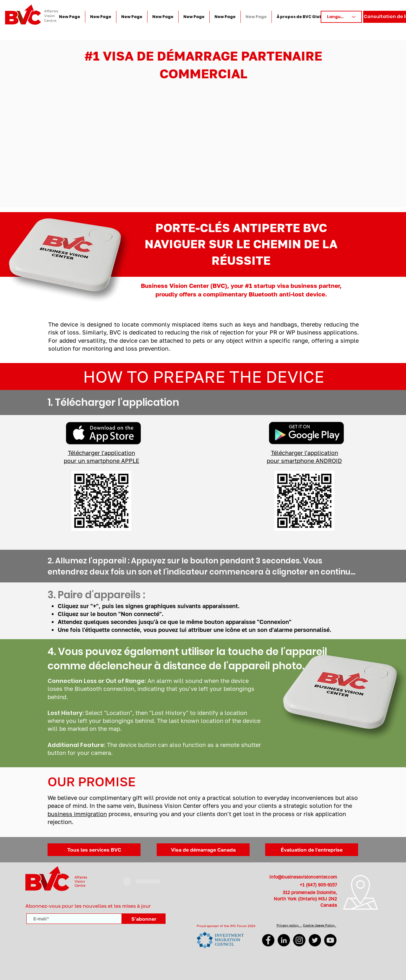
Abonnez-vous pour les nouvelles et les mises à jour (88, 906)
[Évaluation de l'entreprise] (312, 850)
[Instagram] (299, 940)
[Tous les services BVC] (94, 850)
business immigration (77, 814)
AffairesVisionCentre (81, 881)
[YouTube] (330, 940)
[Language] (341, 17)
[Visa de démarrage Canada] (203, 850)
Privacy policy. (289, 925)
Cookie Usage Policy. (320, 925)
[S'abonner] (144, 919)
